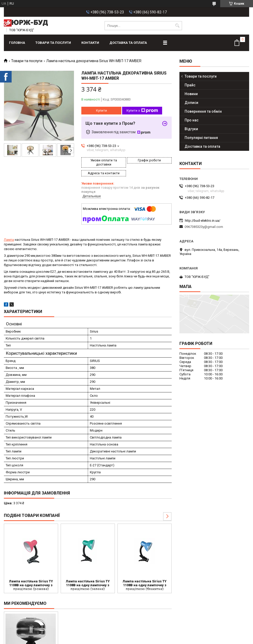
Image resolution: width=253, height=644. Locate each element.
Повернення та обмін (203, 111)
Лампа (9, 240)
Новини (191, 94)
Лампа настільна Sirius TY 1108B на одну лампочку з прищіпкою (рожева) (31, 585)
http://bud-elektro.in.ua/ (203, 221)
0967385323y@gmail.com (204, 227)
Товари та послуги (53, 43)
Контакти (90, 43)
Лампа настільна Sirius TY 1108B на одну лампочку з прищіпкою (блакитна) (145, 585)
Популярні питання (201, 138)
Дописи (191, 103)
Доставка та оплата (128, 43)
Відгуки (191, 129)
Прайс (190, 85)
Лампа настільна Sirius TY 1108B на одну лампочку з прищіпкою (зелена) (88, 585)
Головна (17, 43)
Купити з (142, 111)
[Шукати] (177, 26)
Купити (101, 110)
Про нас (192, 120)
